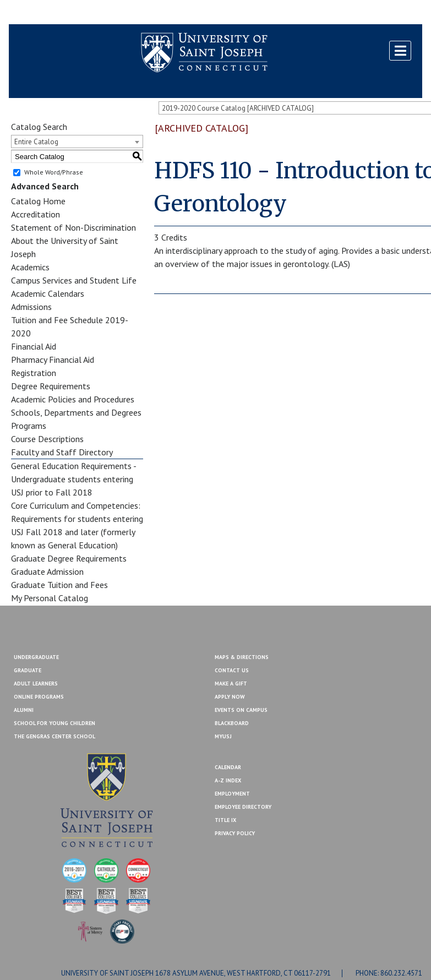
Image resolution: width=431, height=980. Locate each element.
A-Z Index (228, 780)
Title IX (225, 820)
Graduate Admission (47, 571)
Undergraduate (36, 657)
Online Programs (39, 697)
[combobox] (77, 141)
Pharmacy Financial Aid (53, 360)
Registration (34, 373)
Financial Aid (34, 346)
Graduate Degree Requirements (69, 558)
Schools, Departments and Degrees (76, 412)
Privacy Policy (235, 833)
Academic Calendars (48, 293)
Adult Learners (36, 684)
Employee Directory (243, 807)
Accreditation (36, 214)
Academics (30, 267)
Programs (29, 426)
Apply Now (230, 697)
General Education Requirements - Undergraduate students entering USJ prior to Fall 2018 (73, 479)
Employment (232, 794)
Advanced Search (45, 186)
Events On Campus (241, 710)
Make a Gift (396, 13)
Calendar (228, 767)
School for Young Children (54, 723)
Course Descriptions (47, 439)
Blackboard (36, 13)
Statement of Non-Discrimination (73, 227)
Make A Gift (231, 684)
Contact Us (348, 13)
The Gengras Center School (54, 736)
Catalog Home (38, 201)
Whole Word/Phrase (54, 172)
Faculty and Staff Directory (62, 452)
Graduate (28, 670)
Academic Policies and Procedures (73, 399)
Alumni (24, 710)
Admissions (31, 307)
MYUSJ (76, 13)
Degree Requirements (51, 386)
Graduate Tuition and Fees (59, 585)
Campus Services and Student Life (74, 280)
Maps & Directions (242, 657)
